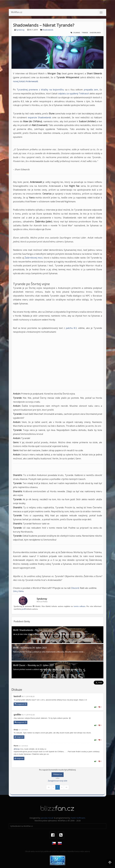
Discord (75, 588)
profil (24, 609)
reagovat (19, 737)
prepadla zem (91, 90)
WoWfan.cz (17, 12)
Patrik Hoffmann (78, 818)
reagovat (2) (20, 722)
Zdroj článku (18, 591)
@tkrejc (17, 749)
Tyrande (85, 33)
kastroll (17, 696)
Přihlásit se (58, 775)
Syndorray (20, 30)
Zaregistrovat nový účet (58, 781)
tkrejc (16, 730)
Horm (16, 746)
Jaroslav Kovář (47, 818)
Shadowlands (48, 30)
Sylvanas (77, 33)
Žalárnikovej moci (34, 258)
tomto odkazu (79, 606)
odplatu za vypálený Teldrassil (73, 94)
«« (49, 787)
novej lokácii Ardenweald (25, 81)
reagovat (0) (20, 704)
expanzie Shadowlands (40, 117)
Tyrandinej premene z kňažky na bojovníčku (40, 90)
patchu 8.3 (71, 328)
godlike (17, 715)
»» (66, 787)
